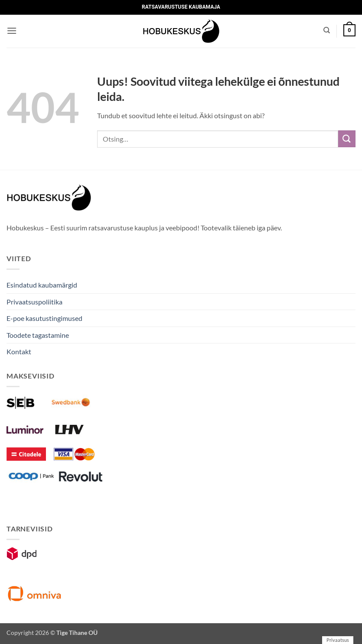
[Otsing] (327, 30)
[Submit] (347, 139)
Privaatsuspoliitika (34, 302)
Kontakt (19, 351)
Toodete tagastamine (38, 335)
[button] (12, 31)
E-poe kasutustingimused (44, 318)
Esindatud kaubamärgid (42, 285)
